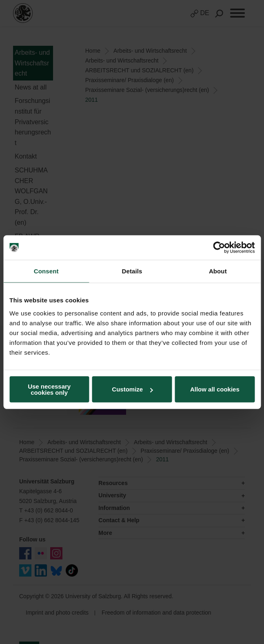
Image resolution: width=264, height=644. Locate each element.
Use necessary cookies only (49, 389)
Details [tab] (132, 271)
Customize (132, 389)
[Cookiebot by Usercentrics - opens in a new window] (219, 248)
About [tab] (218, 271)
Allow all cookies (215, 389)
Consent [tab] (46, 271)
